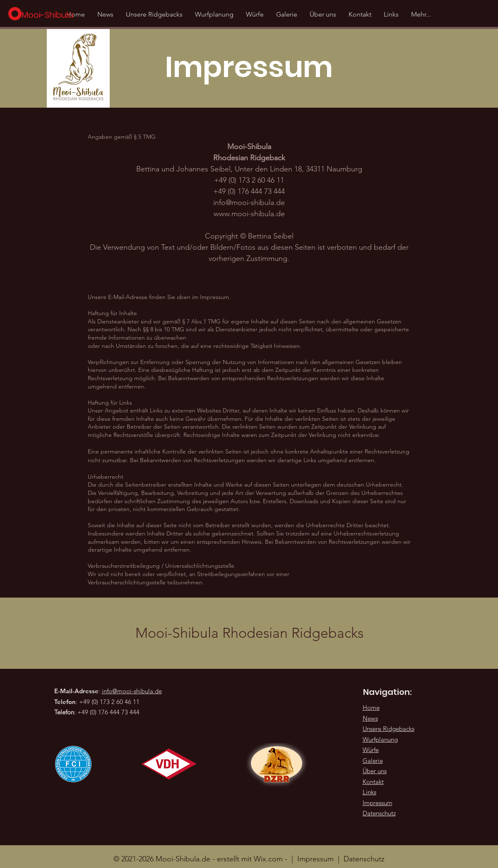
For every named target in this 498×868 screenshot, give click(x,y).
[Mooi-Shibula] (49, 15)
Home (371, 708)
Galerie (373, 761)
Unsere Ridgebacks (389, 729)
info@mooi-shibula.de (249, 203)
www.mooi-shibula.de (249, 214)
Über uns (375, 771)
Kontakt (373, 782)
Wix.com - (272, 859)
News (370, 718)
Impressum (315, 859)
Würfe (371, 750)
